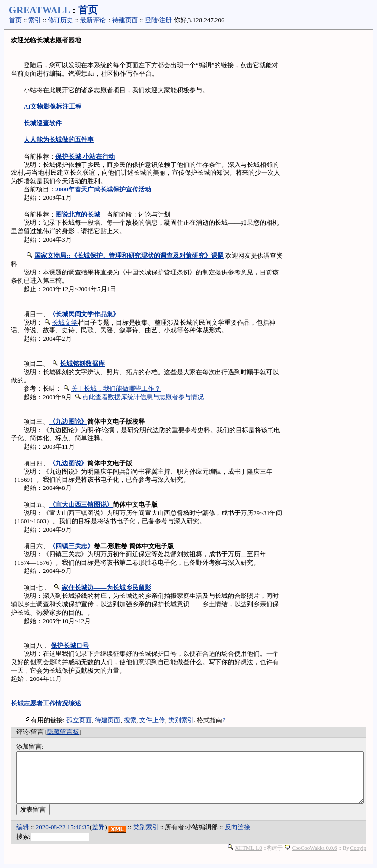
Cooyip (358, 848)
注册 (165, 20)
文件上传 (152, 720)
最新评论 (93, 20)
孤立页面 (79, 720)
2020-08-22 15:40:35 (63, 827)
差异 (98, 827)
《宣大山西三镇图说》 (81, 504)
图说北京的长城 (78, 214)
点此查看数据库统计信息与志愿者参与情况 (143, 397)
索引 (35, 20)
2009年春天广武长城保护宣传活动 (103, 189)
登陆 (151, 20)
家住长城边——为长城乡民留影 (107, 587)
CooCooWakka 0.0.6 (315, 848)
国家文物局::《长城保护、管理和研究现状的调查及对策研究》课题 (129, 256)
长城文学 (65, 322)
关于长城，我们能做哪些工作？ (116, 389)
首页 (88, 10)
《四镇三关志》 (71, 546)
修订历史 (60, 20)
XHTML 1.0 (249, 848)
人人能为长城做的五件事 (59, 140)
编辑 (23, 827)
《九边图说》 (68, 463)
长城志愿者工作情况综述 (46, 703)
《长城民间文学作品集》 (84, 314)
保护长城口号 (70, 645)
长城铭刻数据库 (82, 364)
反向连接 (238, 827)
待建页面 (125, 20)
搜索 (130, 720)
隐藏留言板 (63, 732)
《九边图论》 (68, 421)
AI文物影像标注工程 (53, 106)
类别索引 (181, 720)
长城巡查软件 (43, 123)
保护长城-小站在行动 (85, 156)
